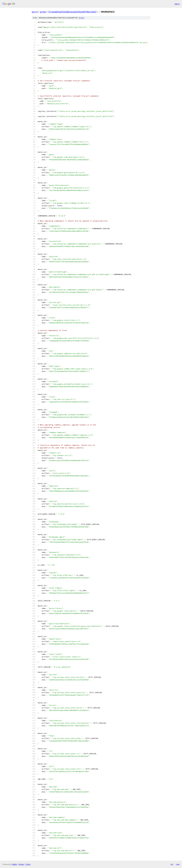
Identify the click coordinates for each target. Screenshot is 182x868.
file (81, 18)
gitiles (43, 12)
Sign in (177, 4)
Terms (28, 864)
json (178, 864)
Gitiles (15, 864)
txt (172, 864)
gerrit (35, 12)
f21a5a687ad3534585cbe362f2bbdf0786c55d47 (72, 12)
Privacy (21, 864)
